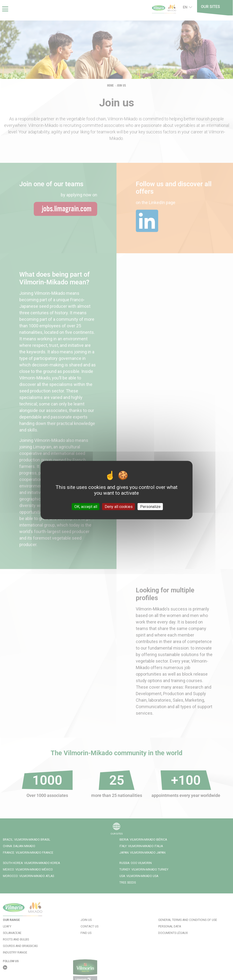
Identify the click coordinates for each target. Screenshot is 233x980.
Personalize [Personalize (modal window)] (150, 507)
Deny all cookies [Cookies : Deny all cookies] (119, 507)
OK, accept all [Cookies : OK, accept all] (86, 507)
